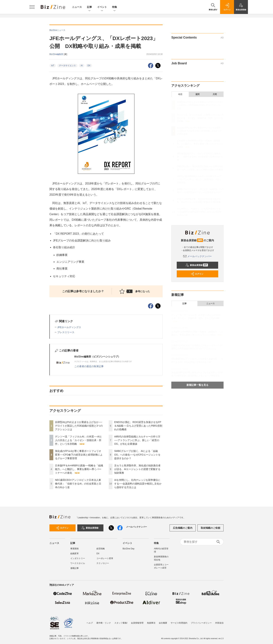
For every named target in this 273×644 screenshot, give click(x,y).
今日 (180, 94)
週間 (197, 94)
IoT (53, 66)
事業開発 (75, 549)
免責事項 (151, 623)
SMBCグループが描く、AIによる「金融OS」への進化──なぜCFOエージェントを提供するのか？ (137, 455)
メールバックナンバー (197, 256)
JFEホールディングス (69, 327)
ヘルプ (90, 623)
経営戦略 (101, 549)
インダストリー (78, 558)
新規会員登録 (197, 265)
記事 (89, 7)
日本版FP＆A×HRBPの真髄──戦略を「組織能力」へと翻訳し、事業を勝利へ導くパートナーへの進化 (79, 469)
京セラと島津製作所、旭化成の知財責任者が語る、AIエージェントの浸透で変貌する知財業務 (137, 469)
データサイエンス (67, 66)
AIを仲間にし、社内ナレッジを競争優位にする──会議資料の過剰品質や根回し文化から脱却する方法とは (138, 484)
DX (89, 66)
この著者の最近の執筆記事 (89, 366)
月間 (215, 94)
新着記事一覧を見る (197, 385)
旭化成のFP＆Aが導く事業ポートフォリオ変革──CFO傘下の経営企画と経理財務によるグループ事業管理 (79, 455)
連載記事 (75, 568)
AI (82, 66)
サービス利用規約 (179, 623)
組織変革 (75, 554)
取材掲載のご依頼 (210, 528)
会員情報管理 (137, 623)
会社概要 (163, 623)
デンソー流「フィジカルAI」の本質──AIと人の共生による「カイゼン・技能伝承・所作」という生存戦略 (79, 440)
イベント (102, 7)
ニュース (77, 7)
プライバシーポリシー (201, 623)
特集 (115, 7)
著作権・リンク (104, 623)
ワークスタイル (78, 563)
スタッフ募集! (121, 623)
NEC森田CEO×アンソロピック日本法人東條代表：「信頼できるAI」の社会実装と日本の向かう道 (78, 484)
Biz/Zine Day (128, 549)
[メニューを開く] (32, 7)
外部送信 (219, 623)
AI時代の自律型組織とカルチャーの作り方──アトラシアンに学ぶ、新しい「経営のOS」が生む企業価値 (137, 440)
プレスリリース (66, 332)
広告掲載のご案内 (183, 528)
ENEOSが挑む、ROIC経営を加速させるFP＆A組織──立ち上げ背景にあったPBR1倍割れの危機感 (138, 426)
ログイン (197, 274)
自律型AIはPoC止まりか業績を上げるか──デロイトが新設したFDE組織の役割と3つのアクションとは (79, 426)
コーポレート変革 (105, 558)
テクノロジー (103, 563)
